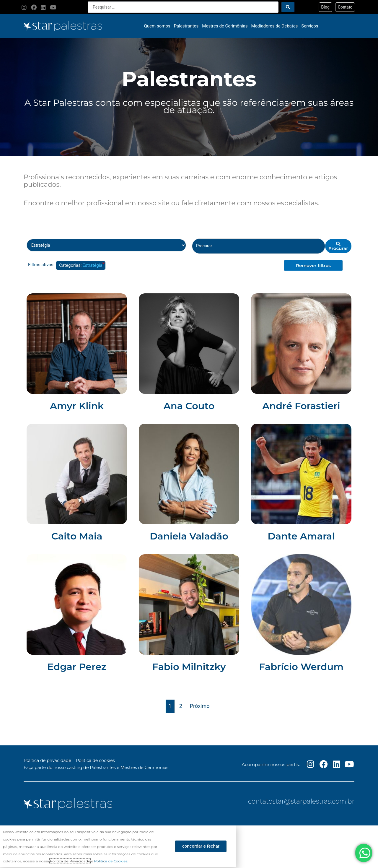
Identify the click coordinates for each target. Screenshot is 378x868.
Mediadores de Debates (275, 26)
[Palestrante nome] (259, 246)
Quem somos (157, 26)
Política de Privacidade (70, 862)
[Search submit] (288, 7)
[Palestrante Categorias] (106, 246)
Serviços (310, 26)
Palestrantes (186, 26)
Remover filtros (313, 266)
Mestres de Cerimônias (225, 26)
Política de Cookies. (111, 862)
